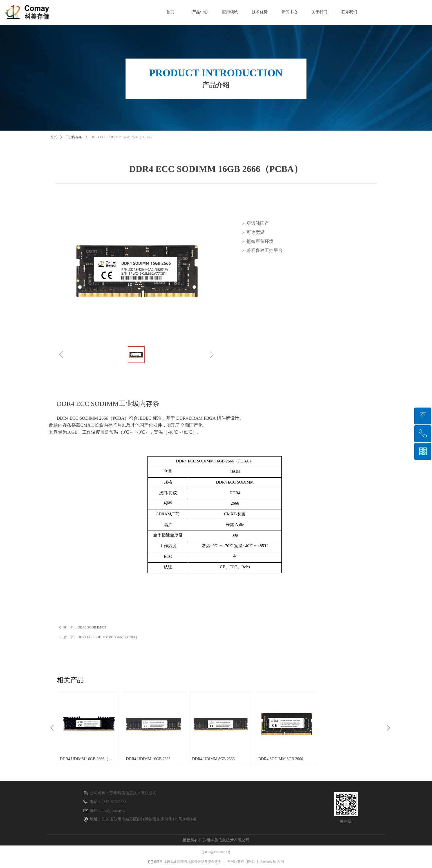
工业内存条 (74, 137)
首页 (53, 137)
